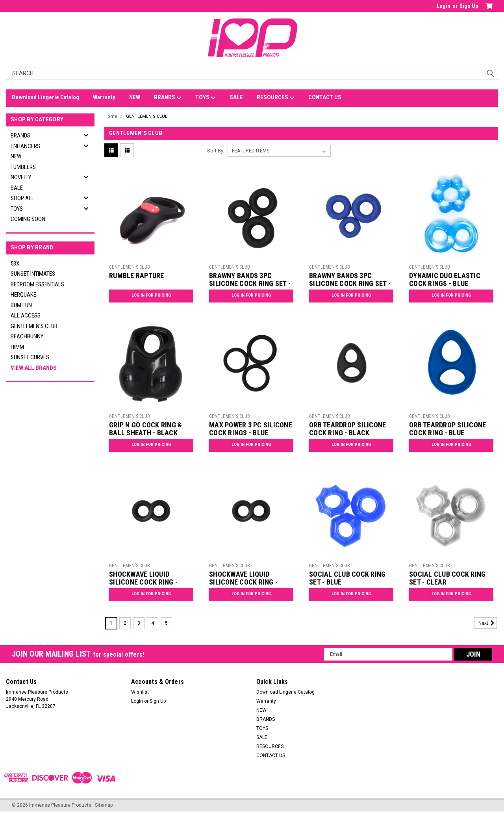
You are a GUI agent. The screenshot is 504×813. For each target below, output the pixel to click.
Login (444, 6)
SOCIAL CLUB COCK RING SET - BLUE (347, 578)
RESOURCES (276, 98)
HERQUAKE (23, 295)
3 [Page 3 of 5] (139, 623)
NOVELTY (21, 177)
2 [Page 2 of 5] (125, 623)
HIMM (17, 347)
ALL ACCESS (26, 316)
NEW (135, 97)
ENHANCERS (25, 146)
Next (488, 623)
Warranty (104, 97)
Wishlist (140, 692)
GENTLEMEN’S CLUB (34, 326)
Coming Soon (28, 219)
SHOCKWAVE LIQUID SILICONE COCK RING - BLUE (243, 582)
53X (15, 264)
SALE (236, 97)
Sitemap (104, 805)
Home (111, 116)
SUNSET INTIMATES (33, 274)
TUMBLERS (23, 167)
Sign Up (469, 6)
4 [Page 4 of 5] (153, 623)
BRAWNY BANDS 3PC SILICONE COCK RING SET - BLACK (250, 284)
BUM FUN (21, 305)
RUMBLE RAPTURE (137, 276)
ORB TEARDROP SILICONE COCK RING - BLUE (447, 429)
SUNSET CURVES (30, 357)
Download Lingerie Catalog (45, 97)
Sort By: (216, 151)
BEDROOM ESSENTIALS (37, 284)
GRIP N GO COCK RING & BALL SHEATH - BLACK (145, 429)
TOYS (206, 98)
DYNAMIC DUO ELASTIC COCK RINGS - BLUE (445, 280)
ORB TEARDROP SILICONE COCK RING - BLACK (347, 429)
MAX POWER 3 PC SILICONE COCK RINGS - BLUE (251, 429)
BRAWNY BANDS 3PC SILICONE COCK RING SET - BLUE (350, 284)
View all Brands (34, 368)
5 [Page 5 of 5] (166, 623)
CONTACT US (325, 97)
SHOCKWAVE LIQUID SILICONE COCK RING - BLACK (143, 582)
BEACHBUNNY (27, 336)
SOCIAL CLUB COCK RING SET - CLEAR (447, 578)
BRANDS (168, 98)
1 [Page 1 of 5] (111, 623)
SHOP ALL (22, 198)
